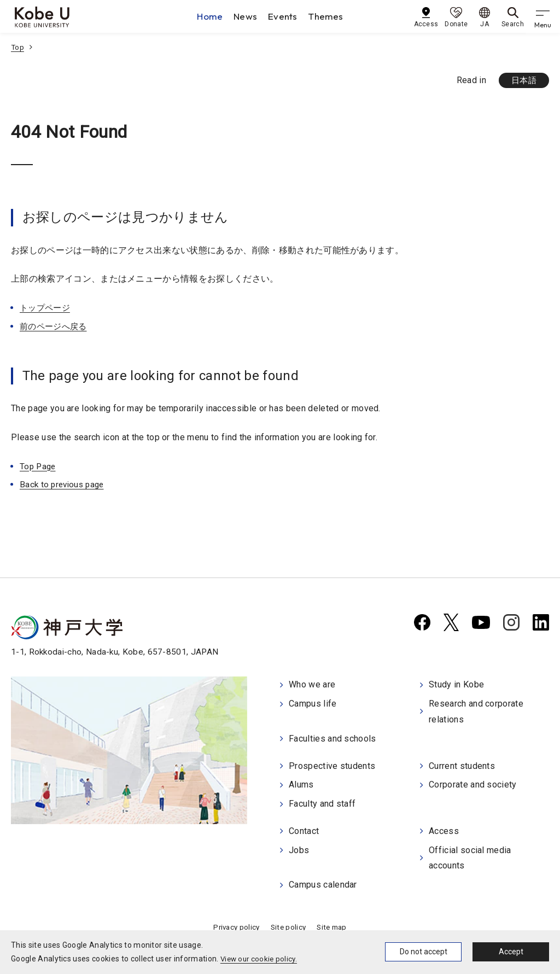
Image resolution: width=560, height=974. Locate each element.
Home (212, 16)
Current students (462, 765)
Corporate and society (473, 784)
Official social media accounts (470, 856)
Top (18, 47)
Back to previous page (64, 485)
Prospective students (332, 765)
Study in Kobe (456, 686)
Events (286, 16)
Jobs (299, 848)
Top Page (39, 467)
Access (444, 829)
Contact (304, 829)
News (248, 16)
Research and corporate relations (476, 713)
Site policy (288, 924)
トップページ (46, 308)
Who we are (312, 686)
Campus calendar (323, 882)
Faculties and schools (332, 739)
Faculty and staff (322, 803)
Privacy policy (234, 924)
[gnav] (544, 16)
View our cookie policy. (261, 959)
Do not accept (424, 952)
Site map (334, 924)
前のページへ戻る (56, 327)
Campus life (313, 705)
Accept (511, 952)
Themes (329, 16)
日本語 (523, 81)
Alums (301, 784)
